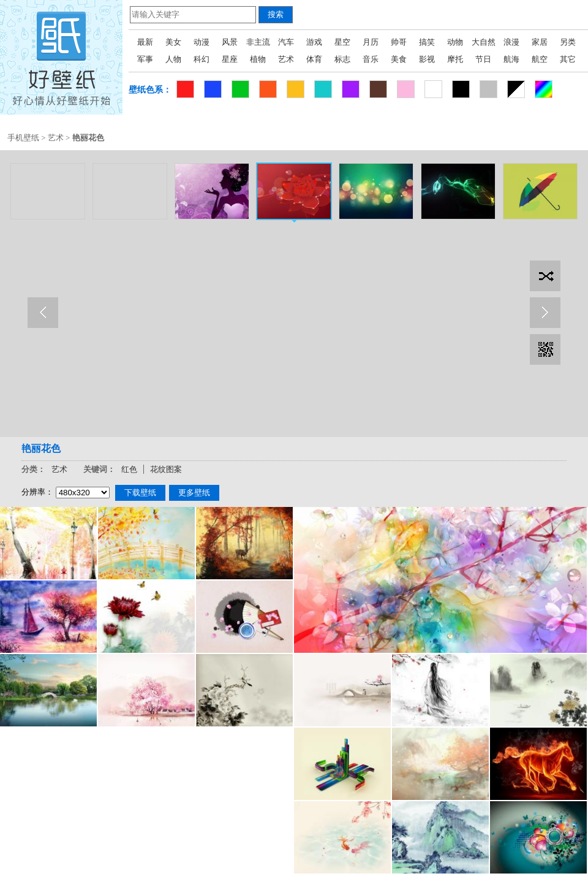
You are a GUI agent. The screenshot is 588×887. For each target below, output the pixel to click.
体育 (314, 59)
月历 (371, 42)
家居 (540, 42)
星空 (342, 42)
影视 (427, 59)
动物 (455, 42)
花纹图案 (166, 469)
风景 (230, 42)
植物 (258, 59)
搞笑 (427, 42)
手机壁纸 (23, 138)
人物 (173, 59)
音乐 (371, 59)
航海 (511, 59)
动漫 (202, 42)
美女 (173, 42)
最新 (145, 42)
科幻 (202, 59)
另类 (568, 42)
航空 (540, 59)
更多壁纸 (194, 493)
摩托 (455, 59)
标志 (342, 59)
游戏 (314, 42)
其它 (568, 59)
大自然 (484, 42)
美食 (399, 59)
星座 (230, 59)
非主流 (258, 42)
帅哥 (399, 42)
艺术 (286, 59)
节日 (483, 59)
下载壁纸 (140, 493)
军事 (145, 59)
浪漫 (511, 42)
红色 (129, 469)
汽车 (286, 42)
